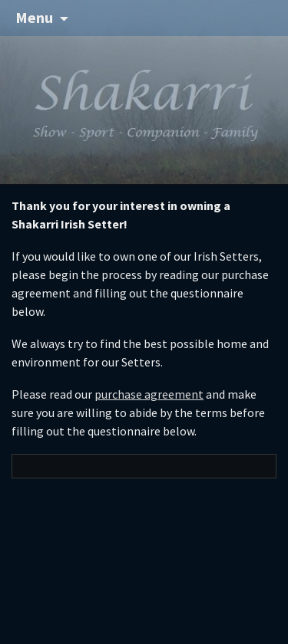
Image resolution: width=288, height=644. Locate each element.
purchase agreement (149, 394)
